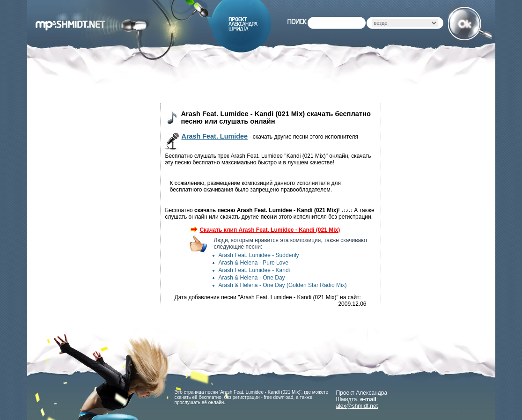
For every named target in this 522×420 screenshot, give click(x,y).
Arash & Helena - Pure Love (254, 263)
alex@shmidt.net (357, 406)
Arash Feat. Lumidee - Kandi (254, 270)
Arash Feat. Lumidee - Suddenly (259, 255)
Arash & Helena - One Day (252, 278)
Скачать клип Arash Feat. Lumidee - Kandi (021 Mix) (265, 230)
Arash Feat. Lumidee (215, 136)
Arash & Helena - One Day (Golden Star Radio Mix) (283, 285)
